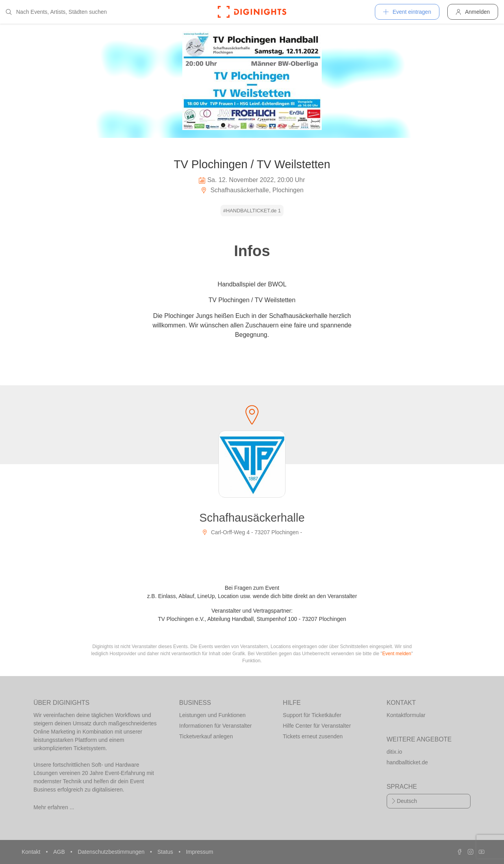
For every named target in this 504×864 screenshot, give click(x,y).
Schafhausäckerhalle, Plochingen (252, 190)
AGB (60, 852)
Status (166, 852)
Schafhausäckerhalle (252, 518)
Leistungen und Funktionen (212, 715)
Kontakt (32, 852)
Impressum (199, 852)
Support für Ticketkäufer (312, 715)
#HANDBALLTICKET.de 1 (252, 211)
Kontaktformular (406, 715)
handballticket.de (407, 762)
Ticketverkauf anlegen (206, 736)
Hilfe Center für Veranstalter (317, 726)
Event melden (397, 654)
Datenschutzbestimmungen (112, 852)
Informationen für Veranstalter (215, 726)
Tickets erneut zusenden (313, 736)
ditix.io (395, 752)
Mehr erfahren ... (54, 807)
